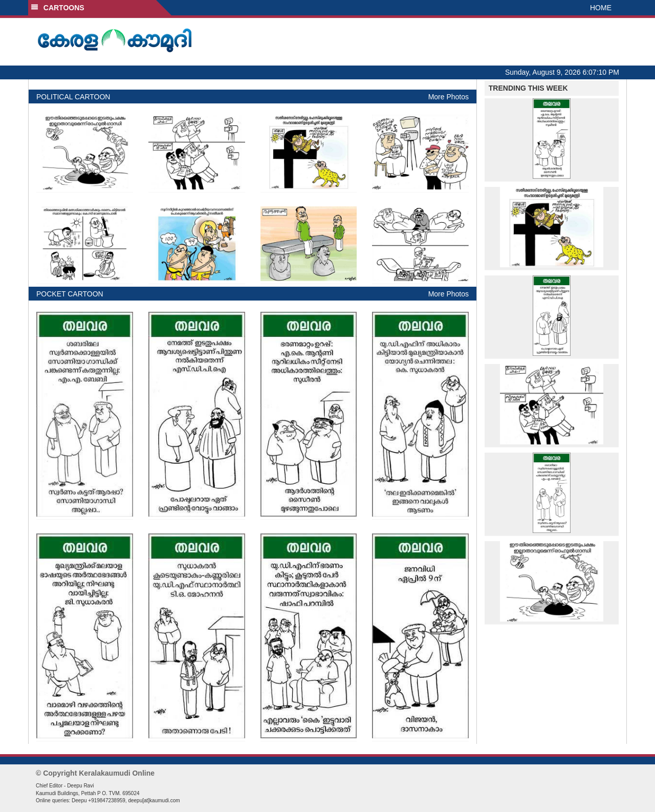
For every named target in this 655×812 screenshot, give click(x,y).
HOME (601, 8)
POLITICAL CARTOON (73, 97)
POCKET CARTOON (70, 294)
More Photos (449, 97)
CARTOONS (58, 8)
